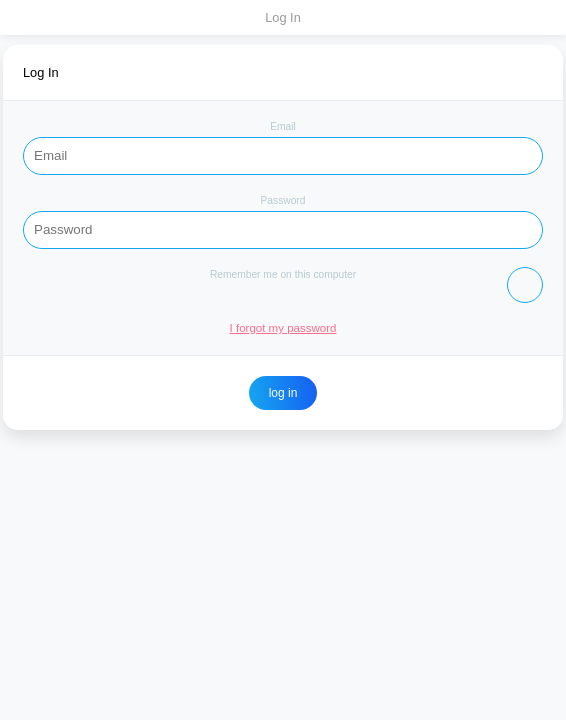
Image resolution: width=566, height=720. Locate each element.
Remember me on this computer (283, 274)
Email (283, 126)
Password (283, 200)
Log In (283, 17)
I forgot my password (283, 328)
